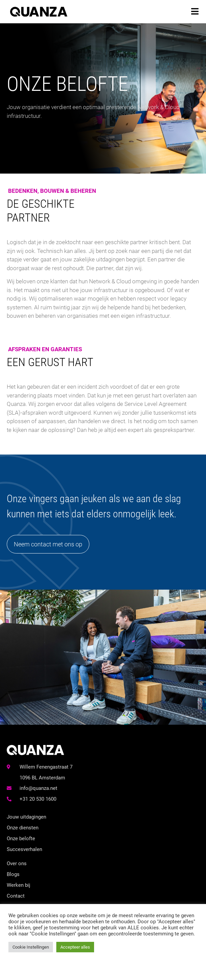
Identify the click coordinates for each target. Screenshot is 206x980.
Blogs (13, 874)
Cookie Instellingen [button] (31, 947)
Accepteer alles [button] (75, 947)
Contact (16, 896)
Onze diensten (23, 828)
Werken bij (19, 885)
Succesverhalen (24, 849)
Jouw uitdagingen (26, 817)
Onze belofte (21, 839)
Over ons (17, 863)
